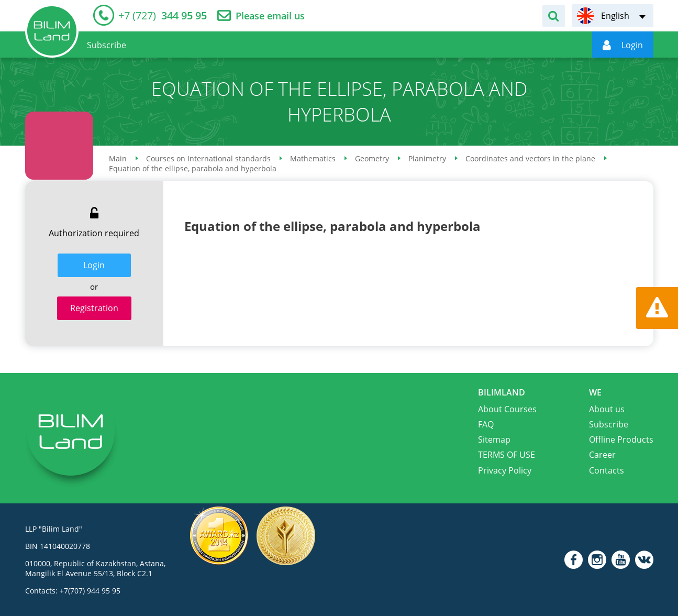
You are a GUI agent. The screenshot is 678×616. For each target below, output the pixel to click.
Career (602, 455)
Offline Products (621, 439)
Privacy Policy (505, 470)
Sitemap (494, 439)
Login (94, 265)
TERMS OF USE (507, 455)
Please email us (270, 16)
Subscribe (609, 424)
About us (607, 409)
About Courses (507, 409)
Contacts (607, 470)
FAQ (486, 424)
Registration (94, 308)
